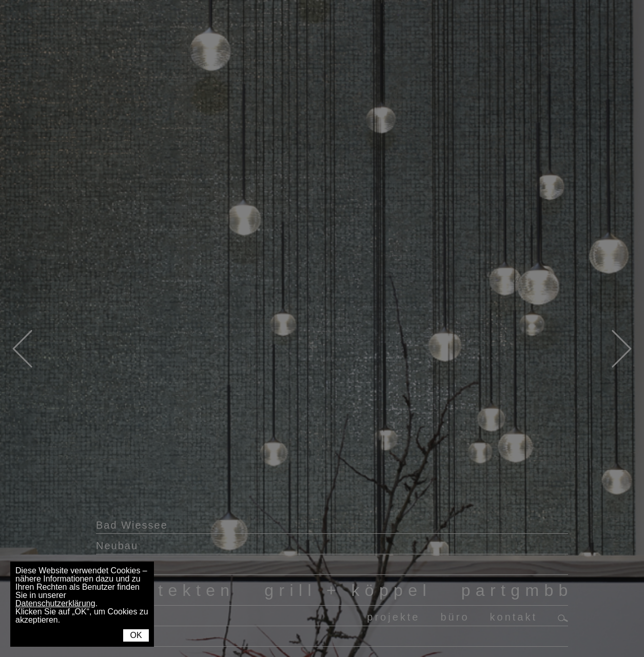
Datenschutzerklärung (55, 603)
